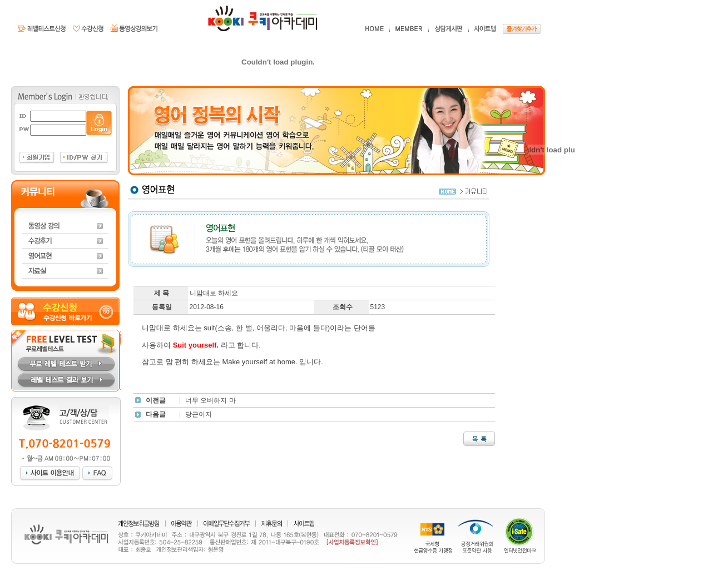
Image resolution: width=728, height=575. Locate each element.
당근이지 (199, 414)
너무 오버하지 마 (211, 400)
